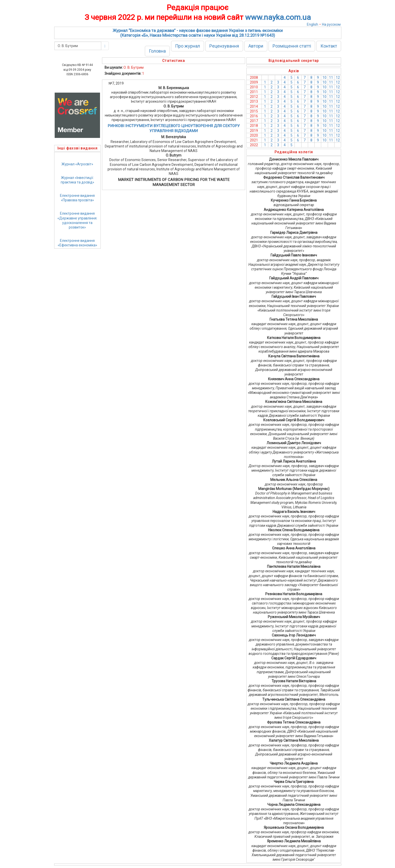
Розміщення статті (292, 46)
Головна (157, 51)
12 (338, 78)
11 (331, 78)
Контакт (329, 46)
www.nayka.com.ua (278, 17)
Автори (256, 46)
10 (324, 78)
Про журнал (188, 46)
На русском (331, 24)
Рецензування (224, 46)
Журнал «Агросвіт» (77, 164)
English (312, 24)
